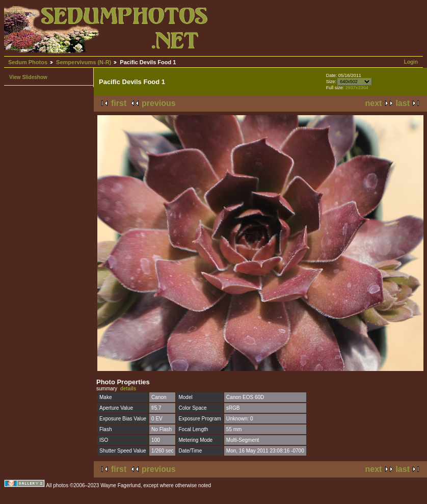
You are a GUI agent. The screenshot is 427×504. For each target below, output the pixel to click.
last (403, 103)
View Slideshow (28, 77)
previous (159, 103)
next (374, 103)
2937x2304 (357, 88)
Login (411, 62)
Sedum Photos (28, 62)
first (119, 103)
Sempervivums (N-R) (84, 62)
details (128, 389)
